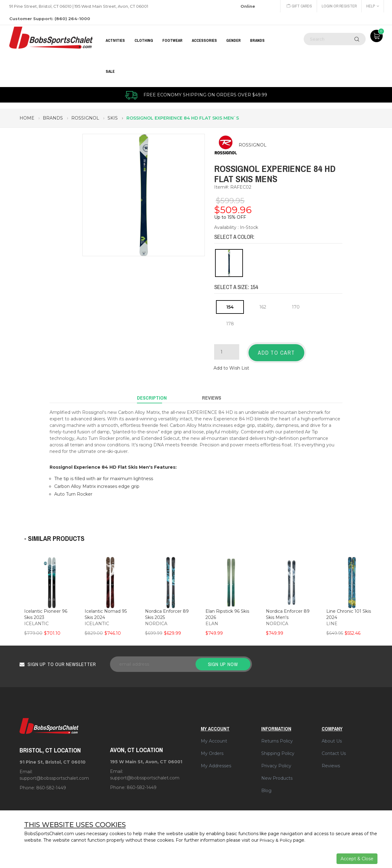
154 (230, 307)
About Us (332, 738)
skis (113, 118)
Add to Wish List (231, 366)
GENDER (233, 40)
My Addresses (216, 762)
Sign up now (223, 661)
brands (53, 118)
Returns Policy (277, 738)
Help (373, 6)
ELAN (212, 620)
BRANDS (257, 40)
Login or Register (339, 6)
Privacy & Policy (277, 840)
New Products (277, 775)
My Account (214, 738)
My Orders (212, 750)
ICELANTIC (36, 620)
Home (27, 118)
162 (263, 307)
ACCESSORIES (204, 40)
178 (230, 324)
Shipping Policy (278, 750)
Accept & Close (357, 859)
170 (296, 307)
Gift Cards (298, 6)
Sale (110, 71)
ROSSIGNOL (253, 145)
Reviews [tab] (212, 395)
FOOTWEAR (172, 40)
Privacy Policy (276, 762)
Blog (266, 787)
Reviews (331, 762)
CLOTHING (144, 40)
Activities (115, 40)
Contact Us (334, 750)
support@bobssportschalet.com (54, 775)
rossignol (85, 118)
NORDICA (156, 620)
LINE (332, 620)
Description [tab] (152, 395)
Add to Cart (276, 353)
